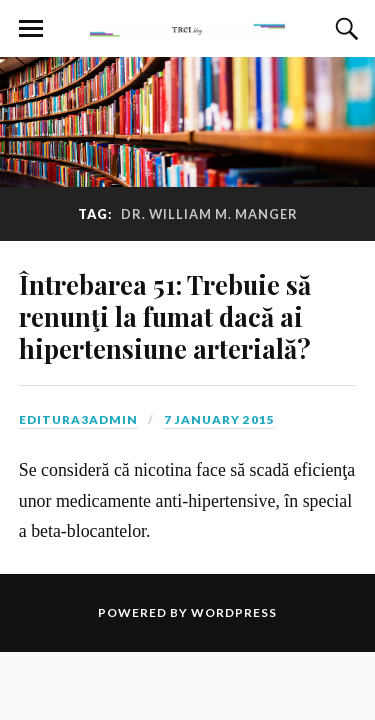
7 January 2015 (219, 419)
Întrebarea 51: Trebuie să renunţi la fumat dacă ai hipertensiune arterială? (165, 316)
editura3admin (78, 419)
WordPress (234, 612)
